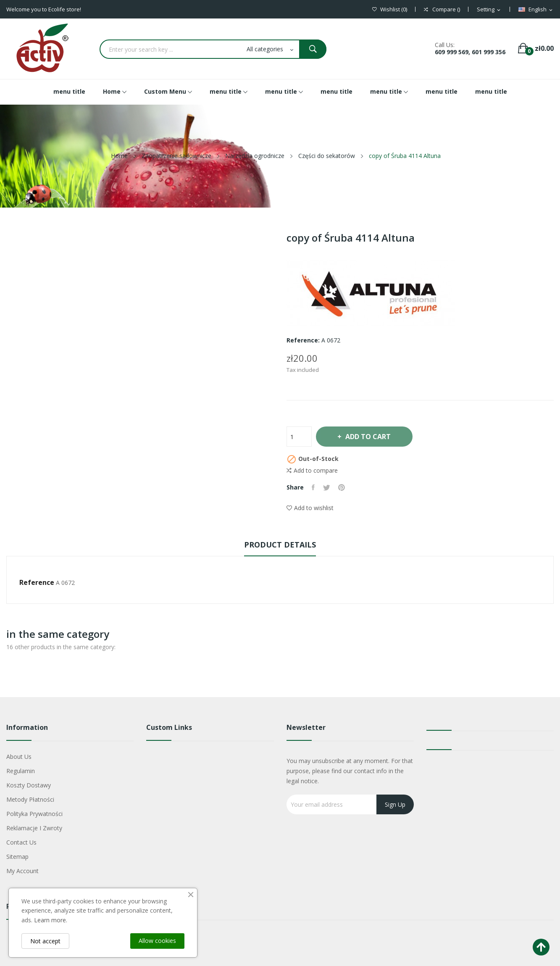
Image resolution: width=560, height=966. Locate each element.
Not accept (45, 941)
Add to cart (369, 437)
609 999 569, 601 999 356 (470, 52)
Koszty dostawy (29, 785)
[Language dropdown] (536, 10)
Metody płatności (30, 799)
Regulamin (21, 771)
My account (22, 871)
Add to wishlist (310, 508)
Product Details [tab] (280, 545)
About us (19, 757)
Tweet (327, 487)
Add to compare (312, 471)
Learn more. (51, 920)
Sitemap (17, 857)
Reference (37, 582)
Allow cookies (157, 941)
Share (314, 487)
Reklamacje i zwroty (34, 828)
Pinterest (342, 487)
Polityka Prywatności (34, 814)
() (390, 9)
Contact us (21, 842)
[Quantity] (299, 437)
